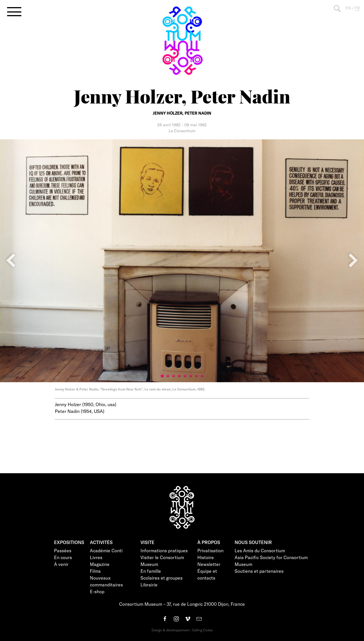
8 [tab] (202, 376)
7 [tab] (196, 376)
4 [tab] (179, 376)
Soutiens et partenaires (259, 571)
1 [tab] (162, 376)
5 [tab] (185, 376)
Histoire (206, 557)
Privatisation (210, 550)
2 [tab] (168, 376)
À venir (61, 564)
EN (348, 8)
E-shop (97, 591)
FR (357, 8)
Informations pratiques (164, 550)
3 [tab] (173, 376)
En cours (63, 557)
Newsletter (209, 564)
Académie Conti (106, 550)
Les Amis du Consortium (260, 550)
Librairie (149, 585)
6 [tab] (191, 376)
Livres (96, 557)
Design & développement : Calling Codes (182, 630)
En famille (151, 571)
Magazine (100, 564)
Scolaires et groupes (162, 578)
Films (95, 571)
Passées (63, 550)
